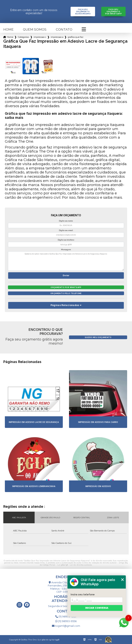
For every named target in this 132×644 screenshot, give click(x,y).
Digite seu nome (66, 221)
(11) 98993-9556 (66, 621)
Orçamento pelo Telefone (66, 293)
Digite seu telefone (66, 240)
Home (8, 29)
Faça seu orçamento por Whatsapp (114, 12)
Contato (64, 29)
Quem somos (35, 29)
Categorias (23, 37)
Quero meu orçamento (98, 337)
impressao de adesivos (40, 37)
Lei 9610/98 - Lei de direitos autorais (75, 565)
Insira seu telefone (83, 595)
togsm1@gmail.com (66, 626)
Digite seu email (66, 230)
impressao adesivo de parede (57, 37)
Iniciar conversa (97, 608)
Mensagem (66, 250)
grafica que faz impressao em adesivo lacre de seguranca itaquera (76, 37)
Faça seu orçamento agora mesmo (83, 12)
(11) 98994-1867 (66, 616)
